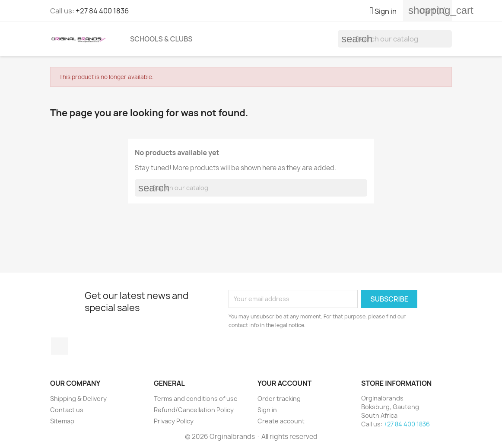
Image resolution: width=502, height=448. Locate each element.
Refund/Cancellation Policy (194, 410)
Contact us (67, 410)
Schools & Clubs (161, 39)
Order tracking (279, 399)
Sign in (267, 410)
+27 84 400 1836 (102, 11)
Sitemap (62, 421)
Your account (284, 383)
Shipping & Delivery (78, 399)
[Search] (395, 39)
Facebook (60, 346)
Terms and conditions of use (196, 399)
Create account (281, 421)
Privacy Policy (174, 421)
